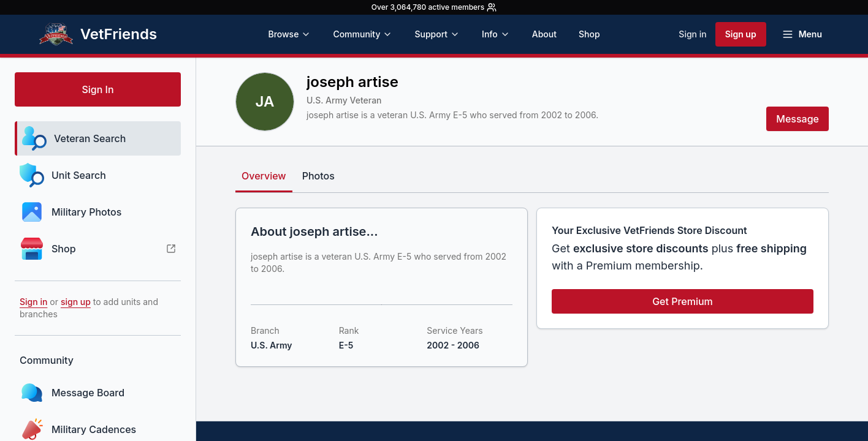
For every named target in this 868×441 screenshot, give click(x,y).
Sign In (97, 89)
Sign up (741, 34)
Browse (289, 34)
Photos (318, 176)
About (544, 34)
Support (437, 34)
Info (496, 34)
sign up (76, 302)
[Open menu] (802, 34)
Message (798, 119)
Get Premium (683, 301)
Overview (264, 176)
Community (363, 34)
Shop (589, 34)
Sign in (692, 34)
